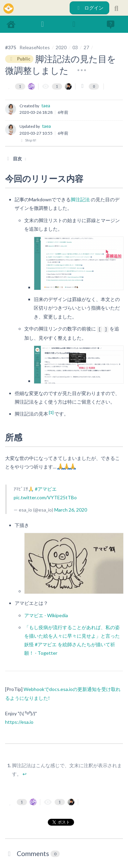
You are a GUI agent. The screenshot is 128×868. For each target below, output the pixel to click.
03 (75, 47)
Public (19, 59)
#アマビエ (46, 489)
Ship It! (28, 140)
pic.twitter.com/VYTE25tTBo (45, 497)
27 (86, 47)
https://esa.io (19, 722)
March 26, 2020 (71, 510)
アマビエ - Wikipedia (46, 615)
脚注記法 (80, 199)
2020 (61, 47)
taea (46, 106)
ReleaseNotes (35, 47)
